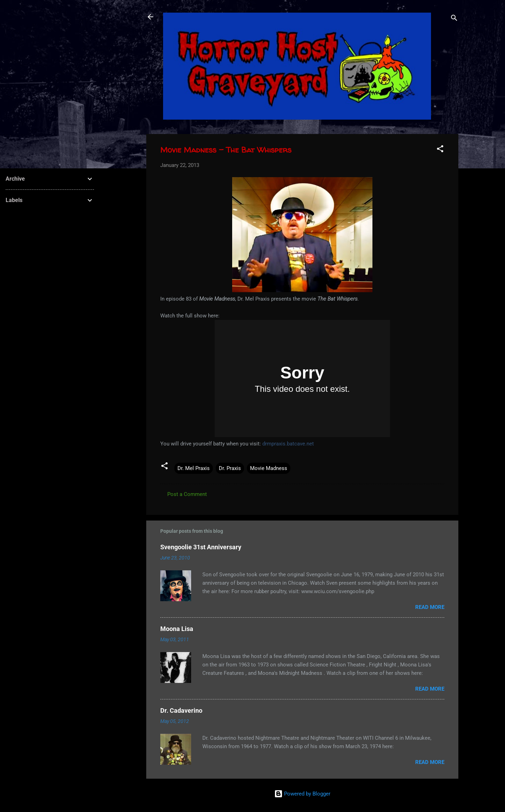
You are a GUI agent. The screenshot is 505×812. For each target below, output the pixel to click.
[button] (440, 150)
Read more (430, 607)
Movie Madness (269, 468)
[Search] (454, 19)
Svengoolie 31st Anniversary (201, 547)
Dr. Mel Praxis (194, 468)
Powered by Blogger (302, 794)
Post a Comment (187, 494)
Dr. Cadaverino (181, 710)
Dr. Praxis (230, 468)
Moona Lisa (177, 629)
